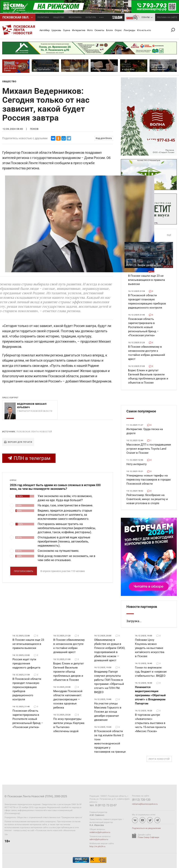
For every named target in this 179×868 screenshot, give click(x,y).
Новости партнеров (142, 607)
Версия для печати (20, 442)
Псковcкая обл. (16, 17)
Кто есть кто (144, 30)
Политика (43, 17)
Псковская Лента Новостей (34, 432)
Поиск (175, 30)
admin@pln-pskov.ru (99, 839)
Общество (59, 17)
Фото (90, 30)
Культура (91, 17)
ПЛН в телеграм (29, 458)
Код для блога (104, 138)
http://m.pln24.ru (97, 847)
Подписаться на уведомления (146, 828)
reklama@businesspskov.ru (145, 804)
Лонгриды (129, 30)
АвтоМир (45, 30)
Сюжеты (99, 30)
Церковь (56, 30)
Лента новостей (159, 759)
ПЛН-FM (146, 17)
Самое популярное (141, 411)
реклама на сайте (167, 17)
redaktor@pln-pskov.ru (100, 832)
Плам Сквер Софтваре (149, 837)
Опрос (118, 30)
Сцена (67, 30)
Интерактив (79, 30)
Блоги (109, 30)
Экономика (75, 17)
